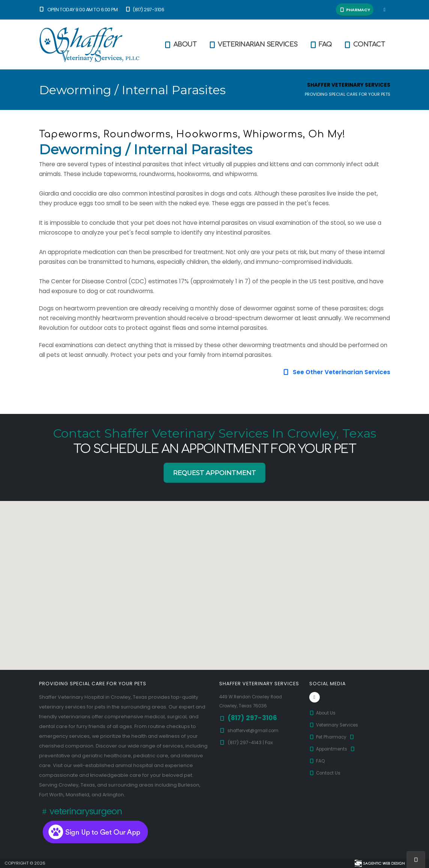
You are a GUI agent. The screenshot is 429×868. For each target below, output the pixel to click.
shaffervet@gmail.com (255, 730)
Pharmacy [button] (355, 10)
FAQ (320, 45)
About (180, 45)
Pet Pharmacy (334, 737)
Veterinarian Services (253, 45)
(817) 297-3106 (144, 10)
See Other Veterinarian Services (336, 372)
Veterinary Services (337, 725)
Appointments (334, 749)
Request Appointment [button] (214, 473)
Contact (364, 45)
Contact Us (326, 773)
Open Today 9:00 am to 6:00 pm (78, 10)
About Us (324, 713)
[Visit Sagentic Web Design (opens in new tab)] (379, 863)
